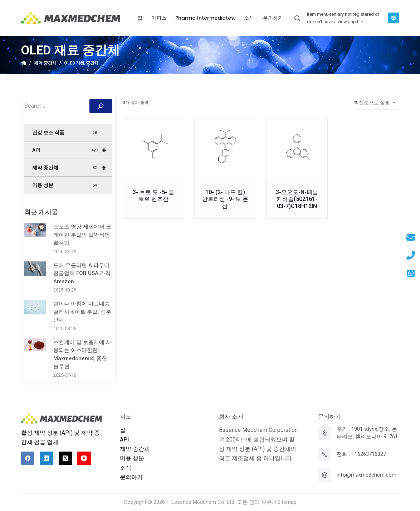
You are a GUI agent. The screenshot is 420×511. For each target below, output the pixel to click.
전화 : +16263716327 (361, 454)
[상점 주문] (376, 103)
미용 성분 (65, 185)
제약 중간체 (72, 168)
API (72, 150)
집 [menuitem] (140, 18)
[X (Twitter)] (65, 458)
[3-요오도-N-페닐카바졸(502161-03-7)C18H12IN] (297, 149)
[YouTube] (84, 458)
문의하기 (131, 477)
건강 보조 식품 (65, 133)
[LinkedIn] (47, 458)
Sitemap (287, 502)
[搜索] (101, 106)
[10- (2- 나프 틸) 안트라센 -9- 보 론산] (225, 149)
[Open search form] (297, 18)
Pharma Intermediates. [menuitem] (205, 18)
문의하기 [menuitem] (273, 18)
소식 (126, 468)
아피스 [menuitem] (159, 18)
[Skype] (394, 18)
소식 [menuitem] (249, 18)
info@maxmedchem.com (367, 475)
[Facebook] (28, 458)
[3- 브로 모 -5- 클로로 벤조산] (153, 149)
